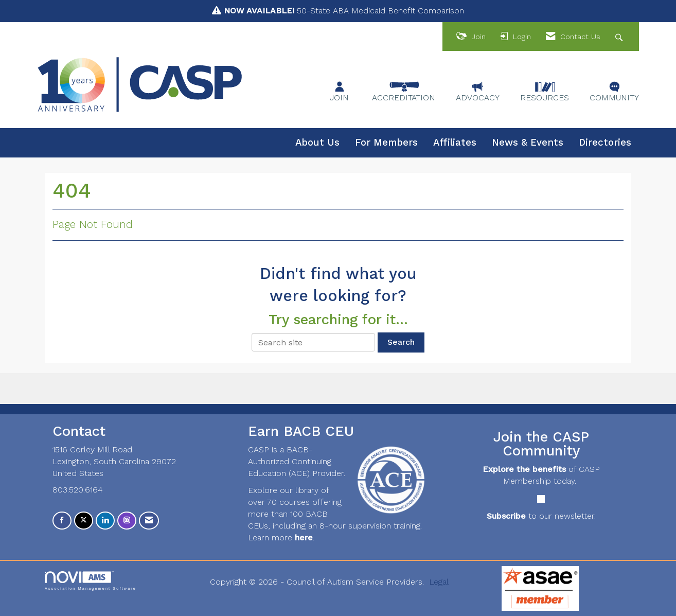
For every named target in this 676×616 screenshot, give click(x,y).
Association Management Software (91, 581)
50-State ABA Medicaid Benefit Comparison (344, 11)
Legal (439, 582)
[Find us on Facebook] (62, 521)
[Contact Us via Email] (149, 521)
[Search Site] (620, 37)
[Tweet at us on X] (84, 521)
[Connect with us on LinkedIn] (105, 521)
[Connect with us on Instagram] (127, 521)
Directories (605, 143)
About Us (317, 143)
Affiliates (455, 143)
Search (401, 342)
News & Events (528, 143)
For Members (386, 143)
